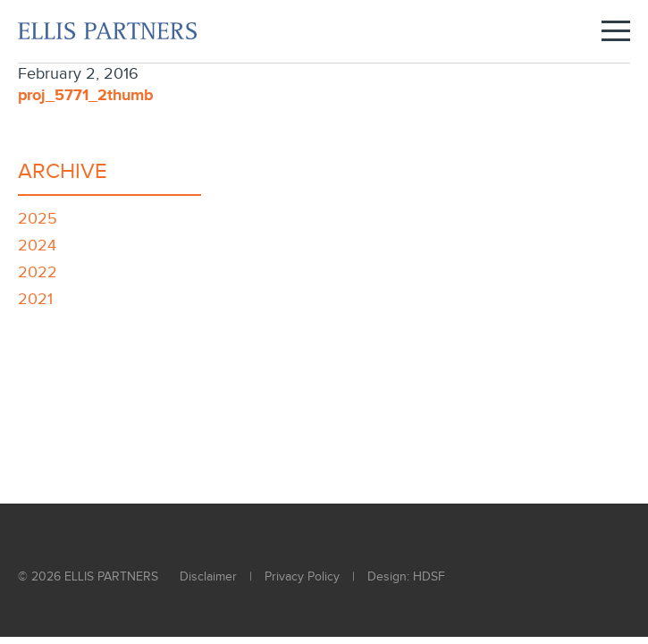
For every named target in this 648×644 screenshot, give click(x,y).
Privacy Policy (302, 577)
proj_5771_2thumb (86, 96)
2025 (38, 219)
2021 (35, 299)
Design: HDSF (406, 577)
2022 (38, 272)
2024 (37, 246)
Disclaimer (208, 577)
